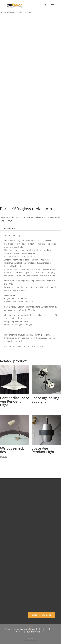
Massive (45, 217)
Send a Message (42, 615)
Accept (31, 638)
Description (9, 228)
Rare (52, 217)
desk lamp (31, 217)
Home (2, 12)
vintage (9, 220)
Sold (8, 12)
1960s (22, 217)
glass (38, 217)
